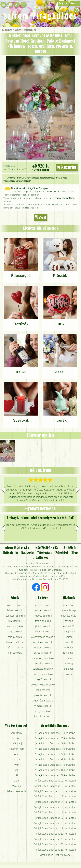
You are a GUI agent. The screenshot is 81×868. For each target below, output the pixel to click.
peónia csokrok (43, 695)
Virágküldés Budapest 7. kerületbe (55, 765)
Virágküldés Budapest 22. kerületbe (55, 844)
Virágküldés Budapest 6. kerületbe (55, 759)
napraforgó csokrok (43, 658)
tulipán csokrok (43, 610)
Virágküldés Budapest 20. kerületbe (55, 834)
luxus (69, 674)
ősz (16, 770)
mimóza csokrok (43, 706)
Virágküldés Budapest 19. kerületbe (55, 828)
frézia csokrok (43, 621)
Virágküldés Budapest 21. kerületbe (55, 839)
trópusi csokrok (43, 647)
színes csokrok (15, 647)
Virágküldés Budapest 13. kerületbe (55, 796)
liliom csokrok (43, 631)
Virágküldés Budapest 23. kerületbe (55, 850)
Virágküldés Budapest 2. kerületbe (55, 738)
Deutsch (75, 4)
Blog (75, 553)
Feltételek (62, 553)
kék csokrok (15, 653)
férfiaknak (69, 653)
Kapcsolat (28, 553)
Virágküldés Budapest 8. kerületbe (55, 770)
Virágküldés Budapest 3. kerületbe (55, 743)
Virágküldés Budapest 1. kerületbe (55, 733)
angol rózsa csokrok (43, 701)
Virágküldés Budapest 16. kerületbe (55, 812)
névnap (69, 621)
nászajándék (69, 631)
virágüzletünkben (65, 198)
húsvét (16, 738)
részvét (69, 642)
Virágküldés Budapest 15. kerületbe (55, 807)
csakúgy (69, 663)
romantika (69, 605)
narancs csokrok (15, 626)
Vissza (40, 217)
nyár (16, 765)
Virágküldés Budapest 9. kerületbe (55, 775)
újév (16, 781)
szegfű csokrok (43, 679)
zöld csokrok (15, 637)
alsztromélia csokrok (43, 637)
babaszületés (69, 616)
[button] (78, 490)
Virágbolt (70, 548)
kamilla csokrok (43, 716)
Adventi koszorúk (16, 791)
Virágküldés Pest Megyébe (55, 855)
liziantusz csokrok (43, 669)
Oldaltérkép (41, 558)
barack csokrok (15, 642)
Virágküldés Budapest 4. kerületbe (55, 749)
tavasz (16, 759)
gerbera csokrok (43, 653)
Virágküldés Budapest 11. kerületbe (55, 786)
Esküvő (18, 30)
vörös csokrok (15, 605)
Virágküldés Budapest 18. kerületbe (55, 823)
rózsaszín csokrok (15, 616)
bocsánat (69, 658)
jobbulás (69, 647)
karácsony (16, 733)
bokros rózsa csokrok (43, 685)
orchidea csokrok (43, 642)
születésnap (69, 610)
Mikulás (16, 786)
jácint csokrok (43, 626)
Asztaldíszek (30, 30)
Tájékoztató (45, 553)
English (63, 4)
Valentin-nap (16, 749)
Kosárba (67, 168)
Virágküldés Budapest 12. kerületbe (55, 791)
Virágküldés (6, 30)
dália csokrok (43, 690)
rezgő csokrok (43, 711)
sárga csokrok (15, 631)
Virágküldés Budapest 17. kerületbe (55, 818)
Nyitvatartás (11, 553)
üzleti (69, 637)
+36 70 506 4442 (47, 548)
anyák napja (16, 743)
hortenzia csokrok (43, 674)
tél (16, 775)
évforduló (69, 626)
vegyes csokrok (43, 616)
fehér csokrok (15, 610)
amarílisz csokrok (43, 663)
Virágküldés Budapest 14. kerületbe (55, 802)
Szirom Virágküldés (40, 17)
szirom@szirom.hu (17, 548)
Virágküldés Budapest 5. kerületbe (55, 754)
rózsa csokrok (43, 605)
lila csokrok (15, 621)
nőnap (16, 754)
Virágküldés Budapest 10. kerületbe (55, 781)
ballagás (69, 669)
